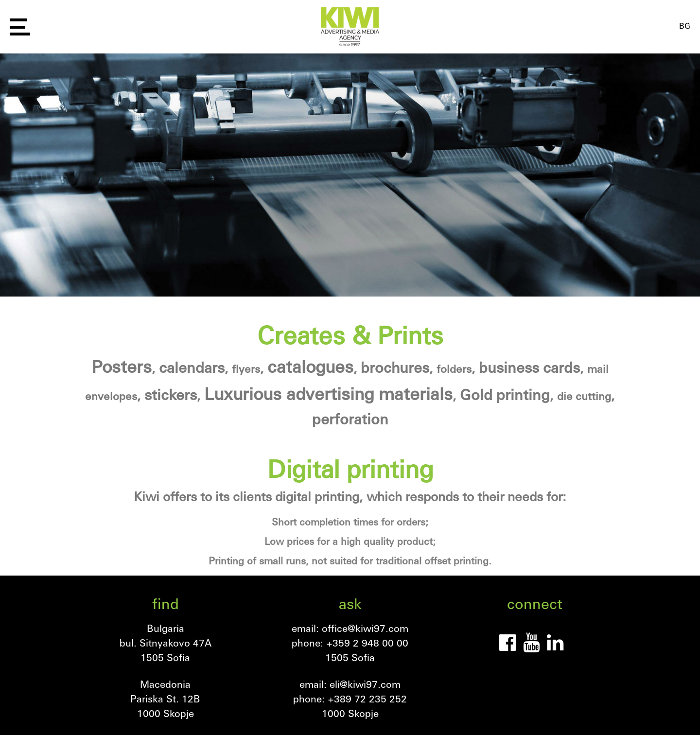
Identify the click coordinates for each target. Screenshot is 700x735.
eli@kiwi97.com (365, 684)
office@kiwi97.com (365, 628)
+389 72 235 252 (367, 699)
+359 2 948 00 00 (367, 643)
